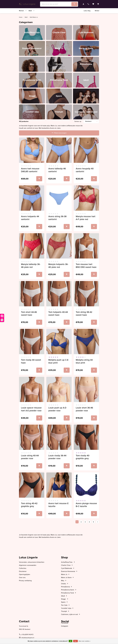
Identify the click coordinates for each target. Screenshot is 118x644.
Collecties (23, 568)
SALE (31, 11)
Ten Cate (64, 605)
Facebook (65, 623)
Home (21, 17)
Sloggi (64, 599)
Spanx (63, 602)
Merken (23, 11)
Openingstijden (25, 574)
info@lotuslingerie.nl (28, 638)
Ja (71, 641)
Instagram (65, 626)
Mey (63, 581)
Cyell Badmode (67, 568)
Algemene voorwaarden (28, 565)
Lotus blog (87, 11)
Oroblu (64, 584)
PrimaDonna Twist (68, 593)
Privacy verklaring (25, 581)
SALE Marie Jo (34, 17)
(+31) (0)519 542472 (27, 635)
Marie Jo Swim (66, 578)
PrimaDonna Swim (68, 590)
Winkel (97, 11)
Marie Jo (64, 574)
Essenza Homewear (68, 571)
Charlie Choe (66, 565)
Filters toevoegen (60, 133)
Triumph (64, 611)
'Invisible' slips (66, 608)
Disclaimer (23, 571)
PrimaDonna (65, 587)
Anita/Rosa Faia (67, 562)
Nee (75, 641)
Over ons (22, 578)
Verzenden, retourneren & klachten (32, 562)
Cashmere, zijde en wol (70, 614)
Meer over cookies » (84, 641)
